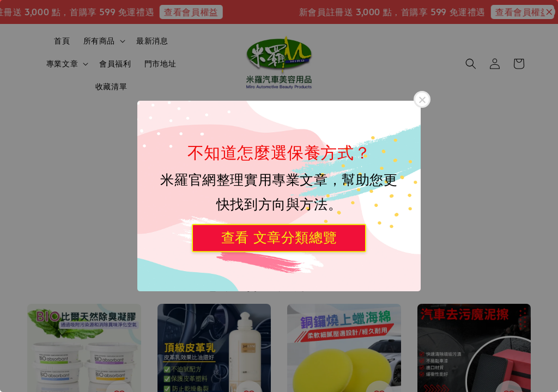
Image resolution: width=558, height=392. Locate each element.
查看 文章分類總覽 (279, 237)
